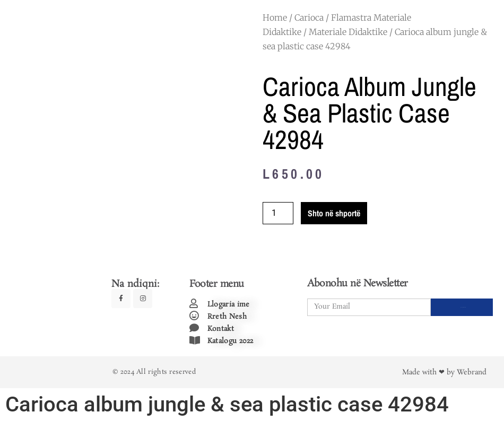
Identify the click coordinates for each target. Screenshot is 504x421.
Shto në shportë (334, 213)
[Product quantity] (278, 213)
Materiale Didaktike (348, 32)
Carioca (309, 17)
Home (275, 17)
